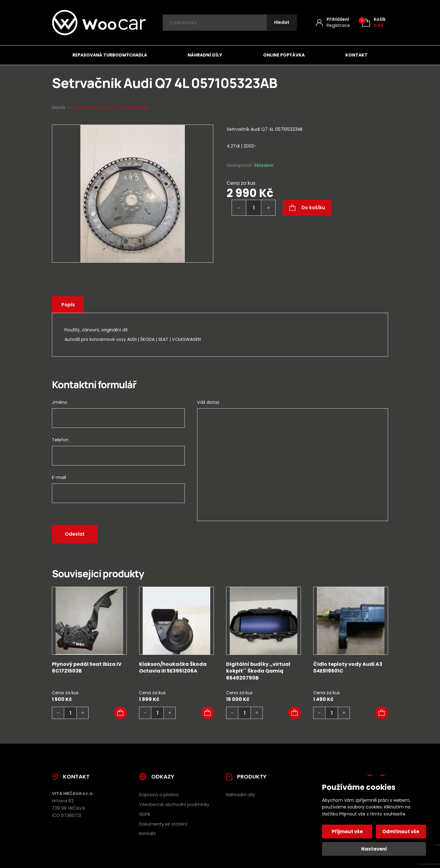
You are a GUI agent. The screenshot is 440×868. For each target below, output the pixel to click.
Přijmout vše (348, 832)
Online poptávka (284, 55)
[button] (120, 713)
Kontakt (356, 55)
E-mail (59, 477)
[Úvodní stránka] (99, 23)
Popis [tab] (69, 305)
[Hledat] (281, 23)
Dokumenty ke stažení (163, 824)
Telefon (60, 440)
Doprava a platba (159, 795)
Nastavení (374, 849)
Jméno (60, 402)
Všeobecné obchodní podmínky (174, 804)
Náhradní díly (205, 55)
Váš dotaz (208, 402)
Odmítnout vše (401, 832)
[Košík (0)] (374, 22)
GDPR (145, 814)
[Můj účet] (333, 22)
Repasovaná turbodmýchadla (110, 55)
